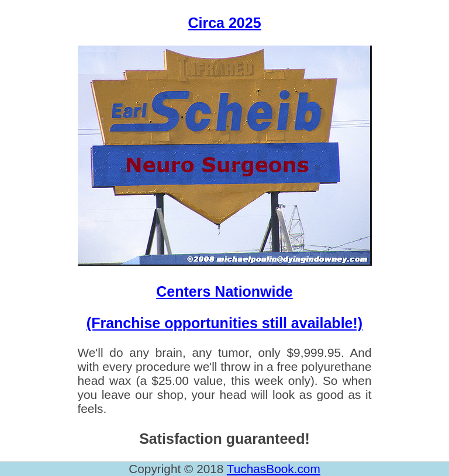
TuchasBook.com (274, 469)
